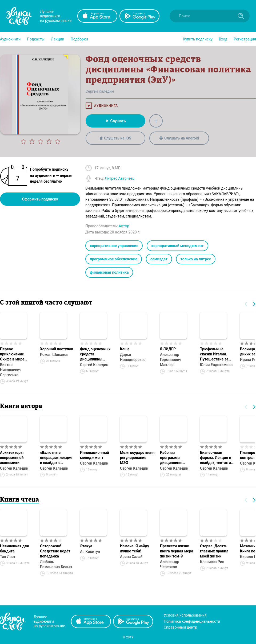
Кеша (125, 349)
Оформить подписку (40, 199)
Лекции (57, 39)
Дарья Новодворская (133, 357)
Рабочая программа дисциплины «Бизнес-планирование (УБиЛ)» (173, 458)
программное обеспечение (114, 259)
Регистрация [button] (245, 39)
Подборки (79, 39)
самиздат (159, 259)
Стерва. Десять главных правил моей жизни (214, 551)
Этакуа (86, 546)
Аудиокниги (10, 39)
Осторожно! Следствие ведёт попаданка (55, 551)
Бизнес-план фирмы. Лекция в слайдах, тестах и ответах (216, 458)
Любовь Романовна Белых (56, 564)
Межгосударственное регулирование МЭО (137, 458)
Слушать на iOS (115, 138)
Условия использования (185, 615)
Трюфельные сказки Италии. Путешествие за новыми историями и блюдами (217, 354)
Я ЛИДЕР (168, 349)
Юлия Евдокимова (216, 365)
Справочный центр (180, 627)
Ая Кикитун (90, 552)
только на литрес (196, 259)
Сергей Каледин (94, 365)
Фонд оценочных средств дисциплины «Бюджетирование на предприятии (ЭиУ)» (97, 354)
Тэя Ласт (8, 557)
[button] (10, 39)
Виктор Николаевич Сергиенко (11, 370)
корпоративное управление (114, 246)
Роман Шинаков (54, 355)
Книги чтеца (19, 500)
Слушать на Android (179, 138)
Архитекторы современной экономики (12, 458)
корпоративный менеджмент (177, 246)
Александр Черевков (170, 564)
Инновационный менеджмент (95, 455)
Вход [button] (223, 39)
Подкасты (36, 39)
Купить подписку (198, 39)
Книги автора (21, 407)
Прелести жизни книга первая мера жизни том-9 (177, 551)
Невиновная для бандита (14, 549)
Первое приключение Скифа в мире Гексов (12, 354)
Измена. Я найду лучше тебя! (135, 549)
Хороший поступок (57, 349)
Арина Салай (131, 557)
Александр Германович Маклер (171, 360)
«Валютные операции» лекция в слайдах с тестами (56, 458)
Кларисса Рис (212, 562)
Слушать (115, 121)
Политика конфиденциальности (192, 621)
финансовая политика (109, 272)
